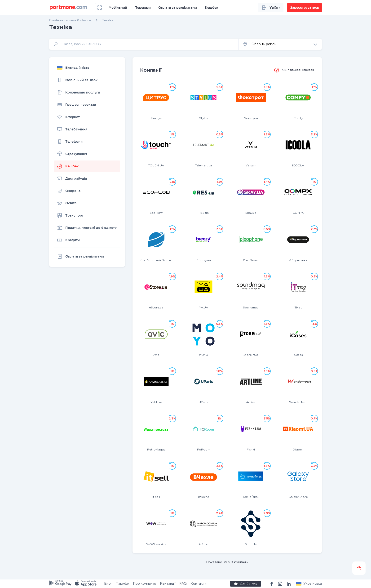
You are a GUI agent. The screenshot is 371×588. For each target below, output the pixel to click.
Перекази (143, 8)
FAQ (183, 584)
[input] (144, 44)
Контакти (199, 584)
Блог (108, 584)
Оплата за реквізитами (178, 8)
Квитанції (168, 584)
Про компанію (145, 584)
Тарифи (123, 584)
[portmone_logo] (68, 8)
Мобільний (118, 8)
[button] (280, 44)
